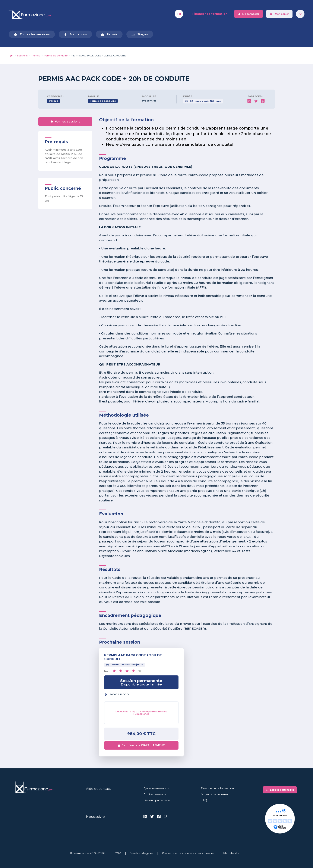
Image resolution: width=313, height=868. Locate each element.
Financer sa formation (210, 14)
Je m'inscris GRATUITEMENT (141, 745)
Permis (109, 34)
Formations (75, 34)
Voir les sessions (65, 121)
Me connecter (249, 14)
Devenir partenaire (157, 800)
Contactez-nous (155, 794)
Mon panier (279, 14)
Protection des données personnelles (188, 853)
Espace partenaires (280, 790)
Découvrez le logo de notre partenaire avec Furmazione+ (141, 713)
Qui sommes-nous (156, 788)
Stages (140, 34)
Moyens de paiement (216, 794)
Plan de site (231, 853)
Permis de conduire (56, 56)
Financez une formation (217, 788)
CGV (118, 853)
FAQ (204, 800)
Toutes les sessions (32, 34)
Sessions (22, 56)
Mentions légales (142, 853)
